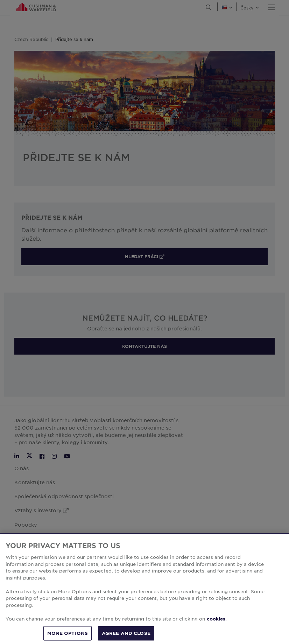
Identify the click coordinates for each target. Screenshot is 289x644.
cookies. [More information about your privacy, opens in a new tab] (217, 624)
